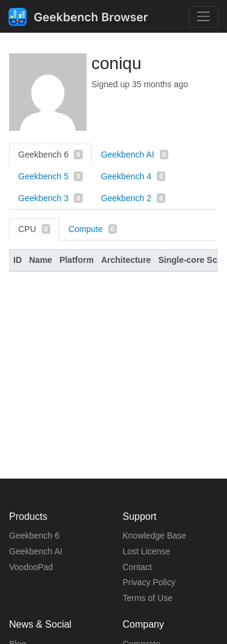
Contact (137, 567)
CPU (34, 229)
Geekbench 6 (51, 154)
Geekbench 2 (133, 198)
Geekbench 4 (133, 176)
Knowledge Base (155, 536)
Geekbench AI (135, 154)
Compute (93, 229)
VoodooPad (31, 567)
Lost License (147, 551)
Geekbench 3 (51, 198)
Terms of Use (148, 598)
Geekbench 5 (51, 176)
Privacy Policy (149, 582)
